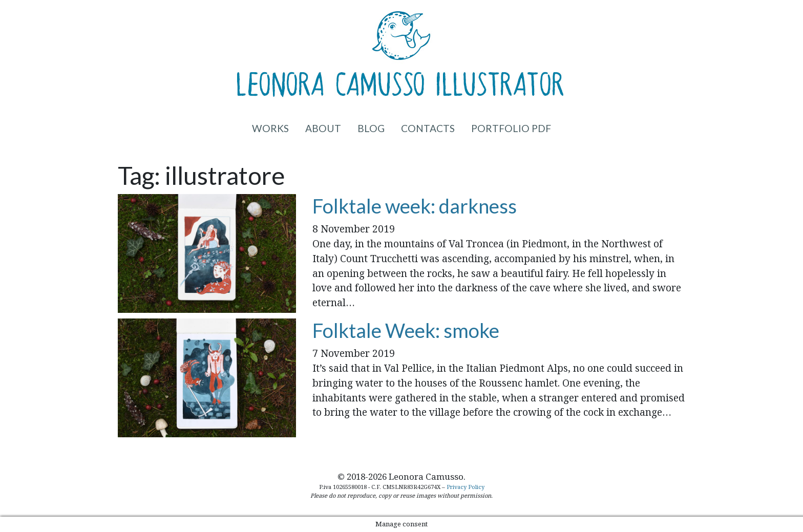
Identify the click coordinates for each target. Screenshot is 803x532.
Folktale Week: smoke (406, 330)
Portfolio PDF (511, 128)
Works (270, 128)
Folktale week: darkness (415, 206)
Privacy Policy (466, 487)
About (323, 128)
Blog (371, 128)
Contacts (428, 128)
